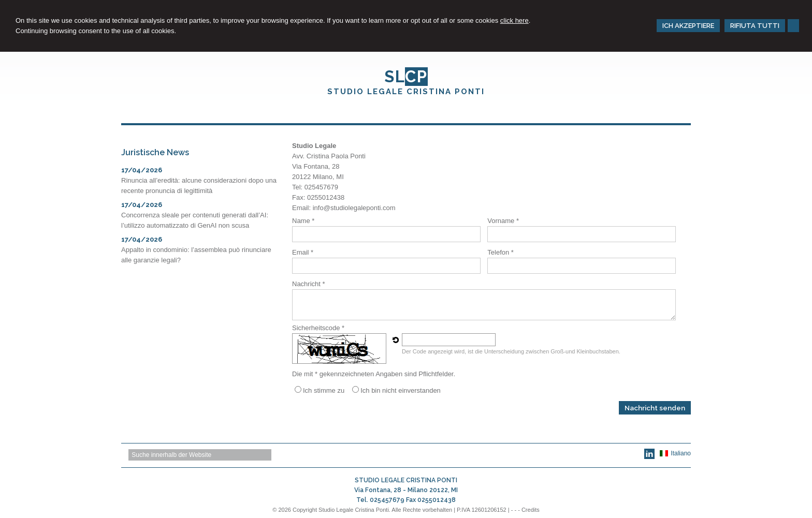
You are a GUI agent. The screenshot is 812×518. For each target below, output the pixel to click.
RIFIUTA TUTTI (755, 26)
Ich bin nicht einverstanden (401, 390)
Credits (531, 510)
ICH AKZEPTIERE (688, 26)
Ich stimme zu (324, 390)
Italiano (675, 453)
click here (514, 20)
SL (406, 77)
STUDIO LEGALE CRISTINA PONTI (406, 92)
